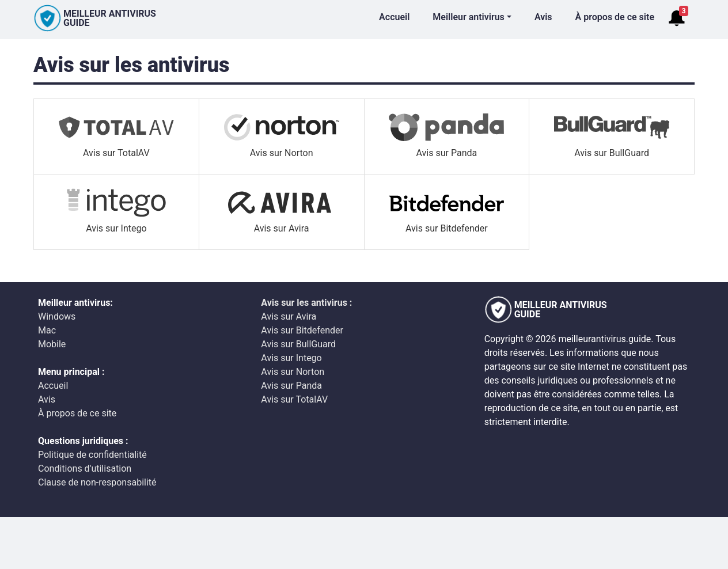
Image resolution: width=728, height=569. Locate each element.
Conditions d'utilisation (85, 469)
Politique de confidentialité (92, 455)
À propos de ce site (615, 17)
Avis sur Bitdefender (302, 330)
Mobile (52, 344)
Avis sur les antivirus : (306, 303)
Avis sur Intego (291, 358)
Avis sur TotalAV (294, 399)
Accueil (394, 17)
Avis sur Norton (293, 372)
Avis (543, 17)
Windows (57, 316)
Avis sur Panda (291, 386)
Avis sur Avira (289, 316)
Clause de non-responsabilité (97, 482)
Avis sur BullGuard (298, 344)
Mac (47, 330)
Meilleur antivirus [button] (469, 17)
